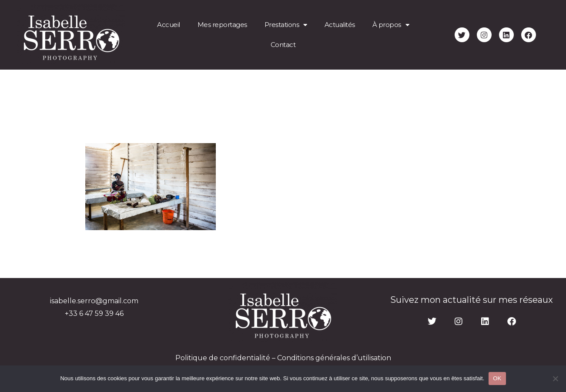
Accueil (169, 25)
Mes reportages (222, 25)
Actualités (340, 25)
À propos (391, 25)
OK (497, 378)
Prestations (286, 25)
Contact (283, 45)
